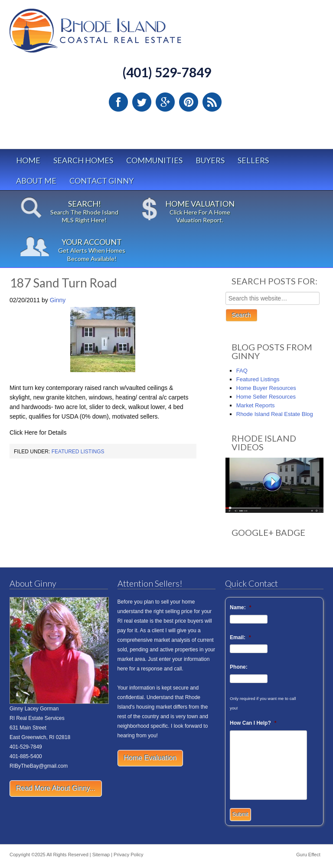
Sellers (253, 160)
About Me (36, 181)
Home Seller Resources (266, 397)
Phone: (239, 667)
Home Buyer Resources (266, 388)
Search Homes (83, 160)
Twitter (142, 102)
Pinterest (189, 102)
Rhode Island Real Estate (114, 35)
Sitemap (101, 855)
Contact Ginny (101, 181)
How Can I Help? (253, 723)
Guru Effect (308, 855)
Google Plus (165, 102)
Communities (154, 160)
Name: (240, 607)
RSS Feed (212, 102)
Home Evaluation (150, 758)
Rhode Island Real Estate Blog (275, 414)
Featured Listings (78, 452)
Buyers (210, 160)
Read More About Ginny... (56, 788)
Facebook (118, 102)
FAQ (242, 371)
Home (28, 160)
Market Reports (256, 405)
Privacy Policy (128, 855)
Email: (240, 637)
